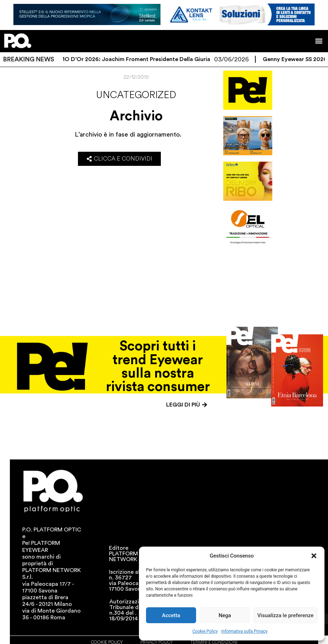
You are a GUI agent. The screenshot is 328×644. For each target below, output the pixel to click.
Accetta (171, 615)
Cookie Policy (205, 631)
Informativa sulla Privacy (244, 631)
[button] (314, 556)
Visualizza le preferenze (285, 615)
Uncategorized (136, 95)
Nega (225, 615)
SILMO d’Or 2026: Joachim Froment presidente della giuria (137, 59)
